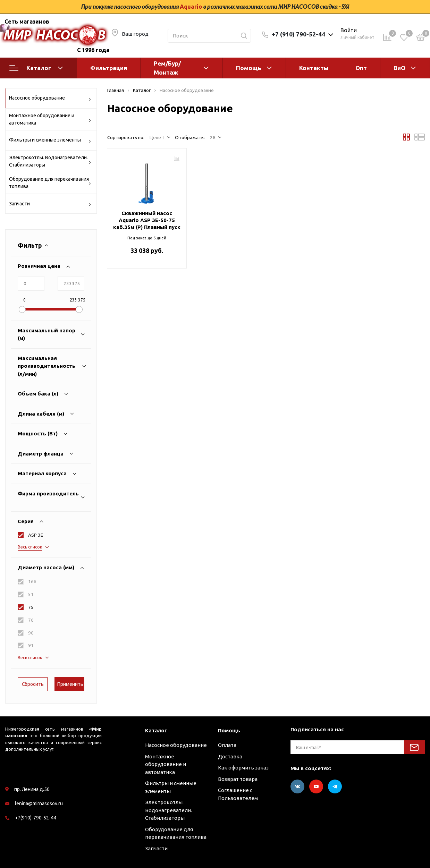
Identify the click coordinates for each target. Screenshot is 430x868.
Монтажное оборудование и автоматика (50, 119)
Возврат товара (238, 779)
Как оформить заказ (243, 768)
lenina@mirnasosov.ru (39, 803)
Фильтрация (109, 68)
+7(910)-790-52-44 (36, 818)
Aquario (191, 7)
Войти (349, 30)
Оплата (227, 745)
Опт (361, 68)
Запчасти (50, 205)
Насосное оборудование (50, 99)
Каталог (36, 68)
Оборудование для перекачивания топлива (50, 183)
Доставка (230, 756)
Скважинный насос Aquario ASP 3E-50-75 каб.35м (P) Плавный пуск (147, 220)
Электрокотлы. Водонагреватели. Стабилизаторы (50, 161)
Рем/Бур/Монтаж (167, 68)
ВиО (399, 68)
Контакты (314, 68)
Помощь (249, 68)
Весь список (30, 547)
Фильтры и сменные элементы (50, 141)
